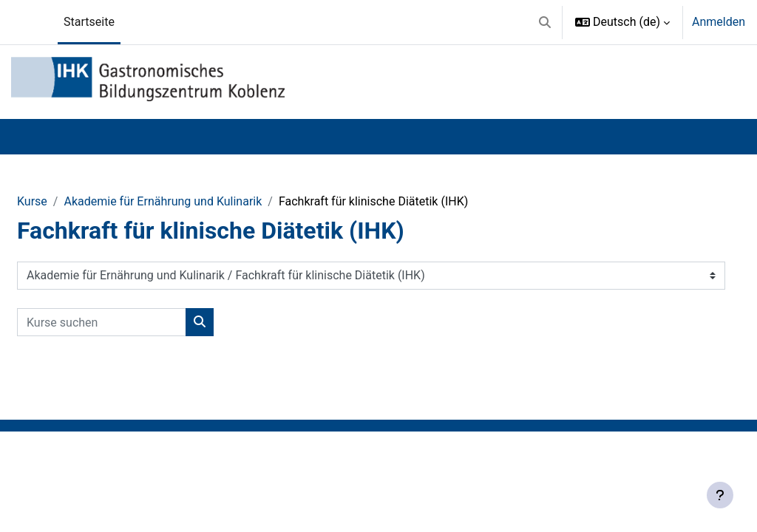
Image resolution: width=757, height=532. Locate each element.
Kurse (32, 201)
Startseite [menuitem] (89, 22)
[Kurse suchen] (102, 322)
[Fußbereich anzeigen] (720, 495)
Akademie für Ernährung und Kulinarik (163, 201)
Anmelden (719, 22)
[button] (545, 22)
